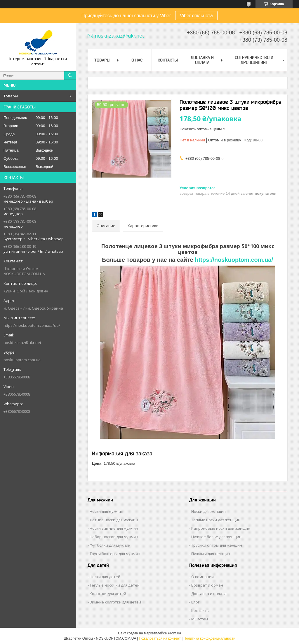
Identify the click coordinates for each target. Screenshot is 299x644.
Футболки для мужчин (110, 545)
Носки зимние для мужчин (114, 528)
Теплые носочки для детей (115, 585)
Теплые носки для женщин (216, 520)
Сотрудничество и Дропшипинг (254, 60)
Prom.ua (174, 633)
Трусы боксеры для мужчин (115, 554)
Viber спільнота (196, 16)
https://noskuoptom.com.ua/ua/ (32, 325)
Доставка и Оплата (202, 60)
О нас (137, 60)
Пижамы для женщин (211, 554)
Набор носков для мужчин (114, 537)
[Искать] (70, 76)
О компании (202, 577)
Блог (195, 602)
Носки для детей (105, 577)
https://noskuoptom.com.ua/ (234, 260)
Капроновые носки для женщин (221, 528)
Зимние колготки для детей (115, 602)
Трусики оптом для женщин (217, 545)
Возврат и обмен (207, 585)
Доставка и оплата (209, 594)
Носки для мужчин (106, 511)
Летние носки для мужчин (114, 520)
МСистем (200, 619)
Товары (11, 96)
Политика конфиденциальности (210, 638)
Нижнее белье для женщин (216, 537)
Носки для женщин (208, 511)
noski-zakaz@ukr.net (22, 343)
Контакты (168, 60)
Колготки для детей (108, 594)
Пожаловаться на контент (160, 638)
